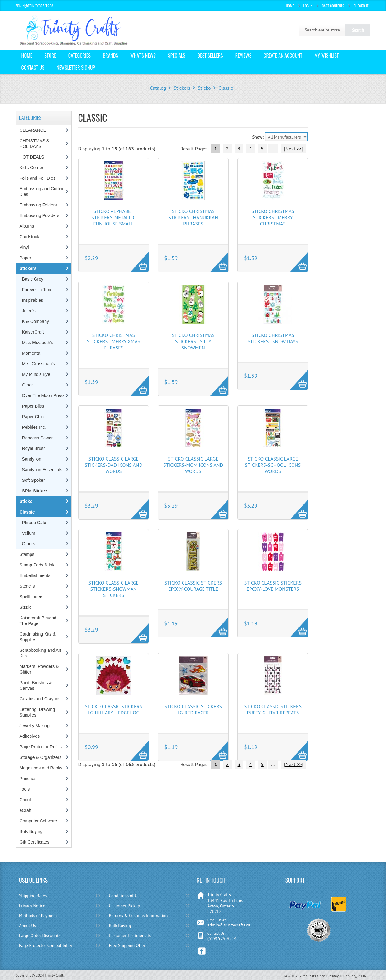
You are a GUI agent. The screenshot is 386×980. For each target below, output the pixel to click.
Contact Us (33, 68)
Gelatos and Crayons (40, 699)
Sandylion (32, 459)
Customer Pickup (125, 906)
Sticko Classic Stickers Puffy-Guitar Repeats (273, 709)
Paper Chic (33, 417)
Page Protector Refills (41, 747)
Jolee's (29, 311)
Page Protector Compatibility (46, 945)
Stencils (27, 586)
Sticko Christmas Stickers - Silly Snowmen (193, 341)
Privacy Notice (32, 906)
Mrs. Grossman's (38, 364)
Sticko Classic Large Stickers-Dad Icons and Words (114, 465)
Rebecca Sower (38, 438)
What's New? (143, 55)
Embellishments (35, 575)
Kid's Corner (32, 168)
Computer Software (38, 821)
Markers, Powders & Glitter (39, 669)
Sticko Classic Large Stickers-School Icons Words (273, 465)
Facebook (202, 951)
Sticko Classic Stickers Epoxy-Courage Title (193, 586)
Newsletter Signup (76, 68)
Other (28, 385)
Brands (110, 55)
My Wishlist (327, 55)
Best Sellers (210, 55)
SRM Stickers (35, 491)
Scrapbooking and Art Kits (41, 653)
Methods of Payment (38, 916)
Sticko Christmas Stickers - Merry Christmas (273, 217)
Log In (308, 6)
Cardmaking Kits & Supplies (38, 637)
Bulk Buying (31, 831)
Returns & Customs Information (138, 916)
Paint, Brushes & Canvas (36, 685)
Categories (79, 55)
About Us (27, 926)
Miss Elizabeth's (38, 343)
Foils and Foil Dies (38, 178)
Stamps (27, 554)
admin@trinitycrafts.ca (229, 925)
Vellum (29, 533)
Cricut (25, 800)
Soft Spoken (34, 480)
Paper (25, 258)
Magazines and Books (41, 768)
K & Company (36, 321)
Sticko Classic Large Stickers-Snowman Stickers (114, 589)
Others (29, 544)
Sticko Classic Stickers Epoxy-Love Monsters (273, 586)
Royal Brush (34, 448)
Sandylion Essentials (42, 470)
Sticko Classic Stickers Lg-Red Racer (193, 709)
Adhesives (30, 736)
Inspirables (33, 300)
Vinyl (24, 247)
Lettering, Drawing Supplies (37, 712)
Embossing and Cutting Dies (42, 192)
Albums (27, 226)
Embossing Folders (38, 205)
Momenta (31, 353)
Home (290, 6)
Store (50, 55)
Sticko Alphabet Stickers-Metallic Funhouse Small (113, 217)
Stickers (182, 88)
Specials (177, 55)
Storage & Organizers (41, 757)
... (273, 149)
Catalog (158, 88)
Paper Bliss (33, 406)
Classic (226, 88)
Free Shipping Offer (127, 945)
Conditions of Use (125, 896)
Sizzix (25, 607)
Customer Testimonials (130, 935)
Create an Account (283, 55)
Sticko (204, 88)
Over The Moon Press (43, 395)
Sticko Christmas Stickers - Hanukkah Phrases (193, 217)
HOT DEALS (32, 157)
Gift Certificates (35, 842)
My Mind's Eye (36, 374)
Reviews (243, 55)
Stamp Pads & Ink (37, 565)
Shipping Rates (33, 896)
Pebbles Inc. (34, 427)
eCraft (26, 810)
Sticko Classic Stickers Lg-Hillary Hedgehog (113, 709)
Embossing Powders (40, 215)
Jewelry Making (35, 726)
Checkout (361, 6)
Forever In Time (37, 290)
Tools (25, 789)
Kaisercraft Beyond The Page (38, 621)
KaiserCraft (33, 332)
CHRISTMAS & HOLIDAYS (35, 144)
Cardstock (29, 237)
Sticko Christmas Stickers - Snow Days (273, 338)
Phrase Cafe (34, 523)
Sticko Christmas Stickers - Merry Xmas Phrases (114, 341)
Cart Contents (333, 6)
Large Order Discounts (40, 935)
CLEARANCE (33, 130)
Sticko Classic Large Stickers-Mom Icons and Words (193, 465)
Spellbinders (32, 597)
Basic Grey (33, 279)
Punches (28, 779)
